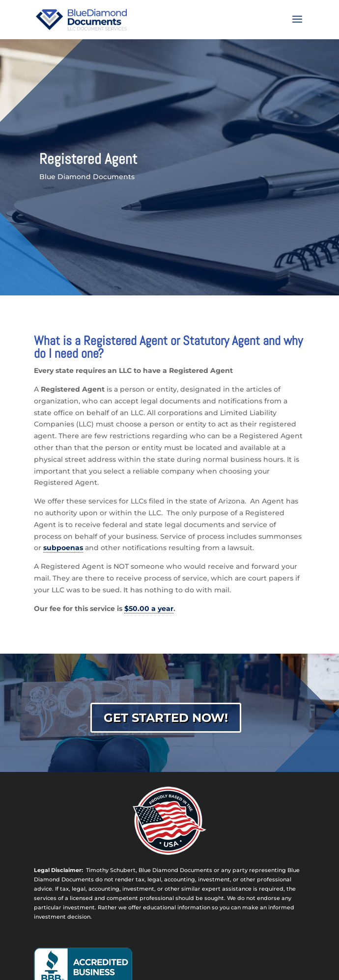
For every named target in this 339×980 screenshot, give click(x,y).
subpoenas (63, 548)
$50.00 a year (149, 609)
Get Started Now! (166, 718)
